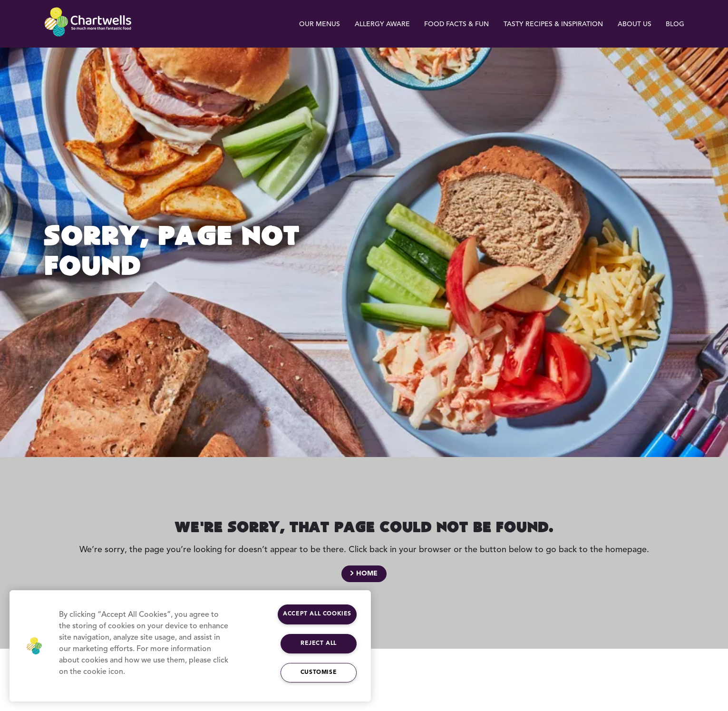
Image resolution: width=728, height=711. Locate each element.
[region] (190, 646)
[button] (34, 646)
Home (367, 574)
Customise (319, 672)
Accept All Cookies (317, 614)
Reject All (319, 643)
